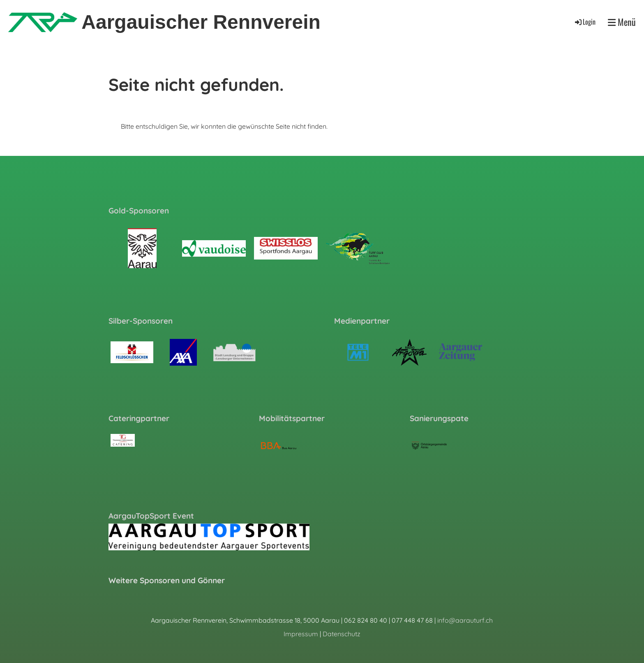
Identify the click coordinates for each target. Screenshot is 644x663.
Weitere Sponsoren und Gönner (167, 580)
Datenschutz (342, 634)
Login (585, 22)
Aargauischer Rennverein (201, 22)
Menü (622, 22)
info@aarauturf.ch (465, 620)
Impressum (301, 634)
